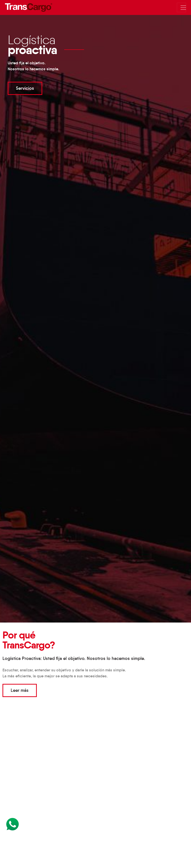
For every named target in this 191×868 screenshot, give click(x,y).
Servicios (25, 88)
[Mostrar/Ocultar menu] (182, 7)
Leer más (20, 690)
